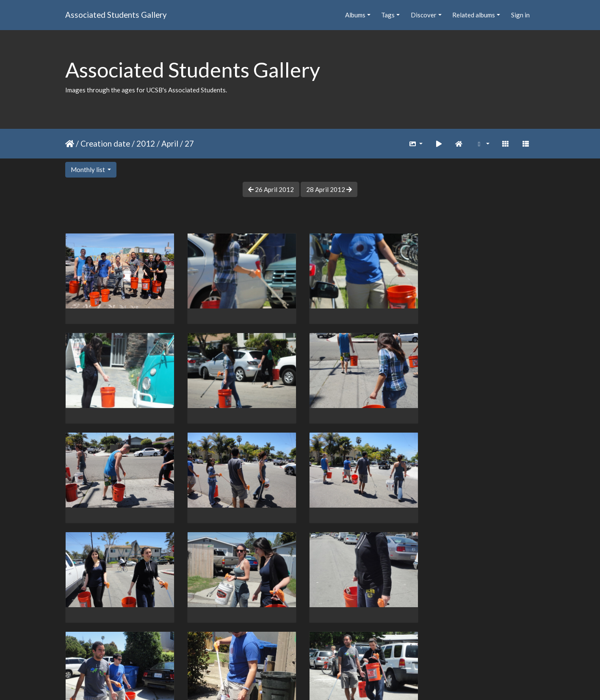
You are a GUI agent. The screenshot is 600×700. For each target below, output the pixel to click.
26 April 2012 (271, 189)
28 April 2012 (329, 189)
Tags (388, 15)
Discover (424, 15)
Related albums (474, 15)
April (170, 143)
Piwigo (317, 683)
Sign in (520, 15)
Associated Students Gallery (116, 15)
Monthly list (88, 169)
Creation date (105, 143)
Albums (355, 15)
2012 (146, 143)
